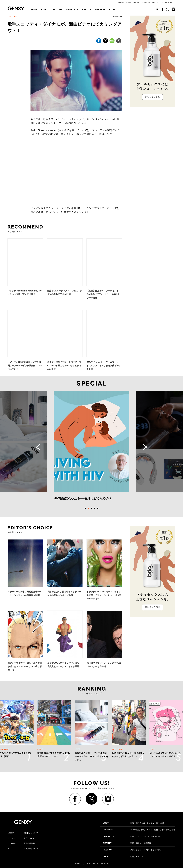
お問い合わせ (21, 838)
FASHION (100, 10)
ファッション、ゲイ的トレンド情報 (132, 850)
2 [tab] (88, 508)
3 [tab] (91, 508)
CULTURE (57, 10)
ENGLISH (169, 3)
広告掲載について (23, 849)
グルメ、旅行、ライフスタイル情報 (132, 836)
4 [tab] (95, 508)
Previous (38, 447)
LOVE (112, 10)
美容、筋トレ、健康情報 (127, 843)
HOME (34, 10)
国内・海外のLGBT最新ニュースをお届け (134, 823)
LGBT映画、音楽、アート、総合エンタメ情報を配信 (139, 830)
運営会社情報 (21, 843)
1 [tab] (85, 508)
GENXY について (23, 833)
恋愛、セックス (123, 857)
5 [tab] (98, 508)
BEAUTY (87, 10)
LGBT (44, 10)
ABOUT (160, 3)
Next (145, 447)
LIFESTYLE (72, 10)
